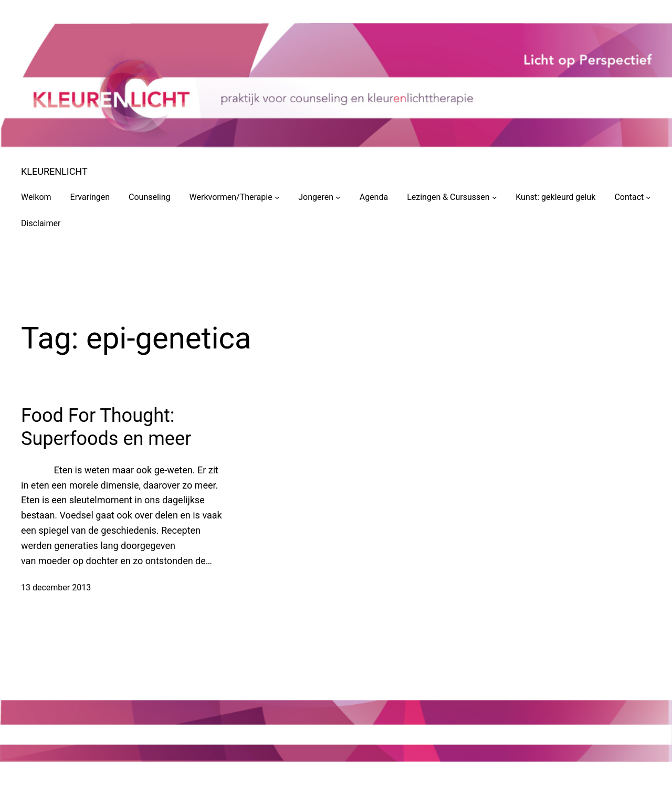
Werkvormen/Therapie (231, 197)
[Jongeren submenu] (338, 197)
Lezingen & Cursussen (448, 197)
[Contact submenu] (648, 197)
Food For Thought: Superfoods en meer (106, 427)
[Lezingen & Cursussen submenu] (495, 197)
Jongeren (316, 197)
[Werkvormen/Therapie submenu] (277, 197)
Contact (629, 197)
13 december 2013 (56, 587)
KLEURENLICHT (54, 171)
